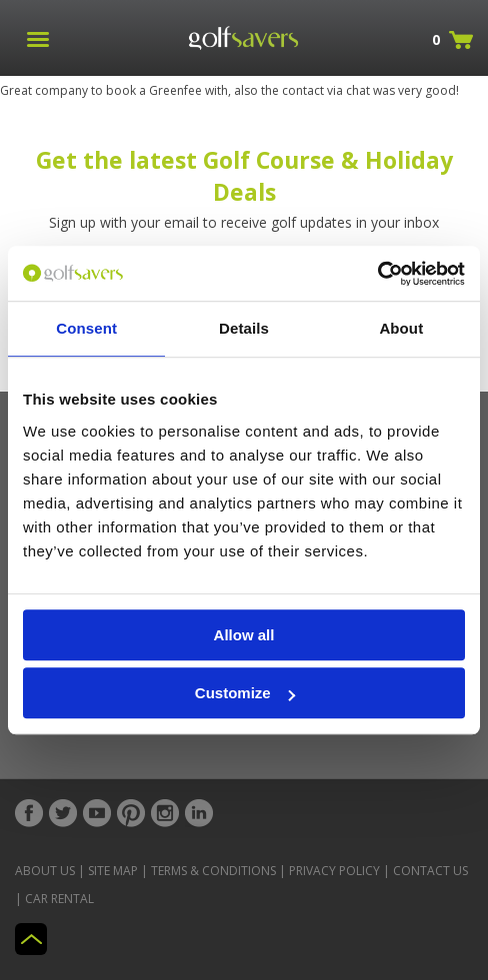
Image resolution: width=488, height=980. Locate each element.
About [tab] (401, 328)
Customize (245, 693)
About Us (45, 871)
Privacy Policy (334, 871)
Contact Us (430, 871)
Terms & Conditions (213, 871)
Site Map (113, 871)
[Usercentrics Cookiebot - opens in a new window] (377, 274)
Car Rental (59, 899)
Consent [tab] (86, 328)
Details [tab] (244, 328)
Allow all (244, 635)
